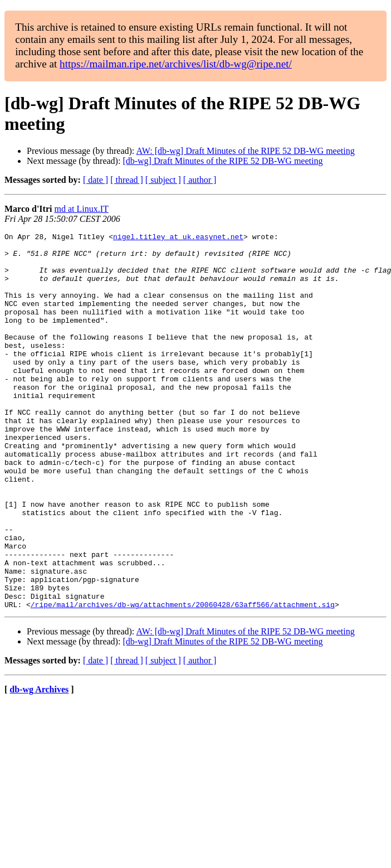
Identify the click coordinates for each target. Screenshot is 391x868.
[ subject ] (163, 180)
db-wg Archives (39, 765)
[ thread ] (127, 180)
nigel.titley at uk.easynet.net (178, 238)
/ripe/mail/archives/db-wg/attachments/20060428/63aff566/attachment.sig (183, 680)
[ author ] (200, 180)
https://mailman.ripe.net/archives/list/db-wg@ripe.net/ (176, 64)
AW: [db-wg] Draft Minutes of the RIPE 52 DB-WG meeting (245, 151)
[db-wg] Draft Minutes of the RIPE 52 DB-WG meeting (223, 161)
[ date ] (96, 180)
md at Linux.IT (81, 209)
